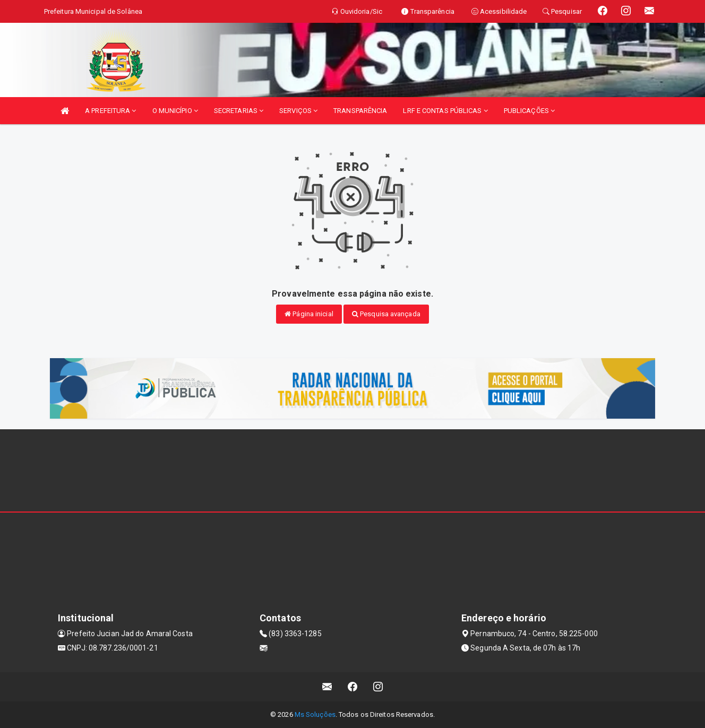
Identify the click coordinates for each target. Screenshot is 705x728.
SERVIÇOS (298, 111)
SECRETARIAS (239, 111)
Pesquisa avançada (386, 314)
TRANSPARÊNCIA (360, 111)
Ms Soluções (315, 714)
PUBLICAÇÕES (529, 111)
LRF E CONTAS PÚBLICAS (445, 111)
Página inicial (309, 314)
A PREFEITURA (110, 111)
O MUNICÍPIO (175, 111)
